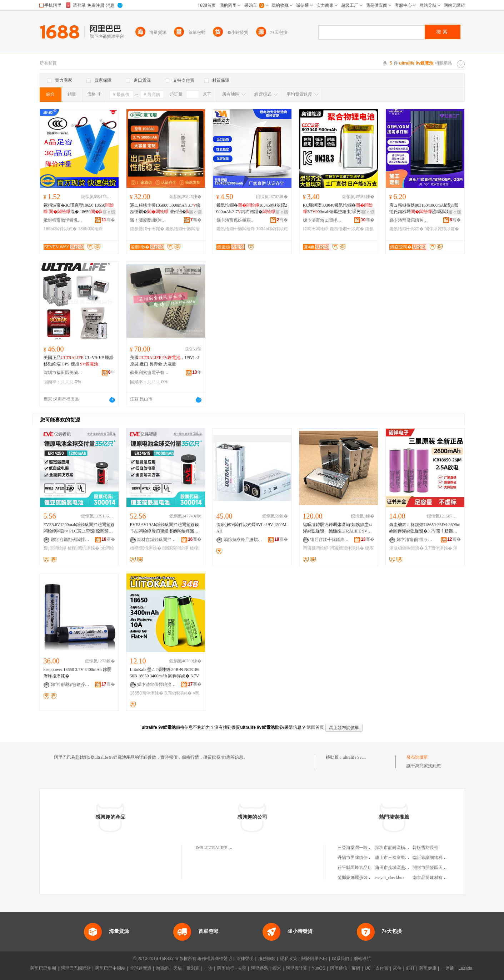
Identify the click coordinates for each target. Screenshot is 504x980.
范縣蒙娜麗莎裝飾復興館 (361, 878)
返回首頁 (315, 727)
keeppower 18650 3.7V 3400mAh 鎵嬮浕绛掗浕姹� (78, 673)
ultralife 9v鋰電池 (359, 757)
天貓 (178, 968)
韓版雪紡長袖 (425, 848)
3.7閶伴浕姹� (438, 548)
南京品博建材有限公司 (434, 878)
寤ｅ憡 (109, 212)
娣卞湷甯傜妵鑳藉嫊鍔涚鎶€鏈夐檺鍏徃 (236, 220)
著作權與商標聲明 (215, 959)
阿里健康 (428, 968)
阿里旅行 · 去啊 (232, 968)
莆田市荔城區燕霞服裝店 (399, 868)
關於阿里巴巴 (314, 959)
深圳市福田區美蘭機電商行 (63, 373)
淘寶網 (162, 968)
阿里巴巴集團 (43, 968)
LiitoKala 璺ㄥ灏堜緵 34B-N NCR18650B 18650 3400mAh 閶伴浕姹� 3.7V (165, 673)
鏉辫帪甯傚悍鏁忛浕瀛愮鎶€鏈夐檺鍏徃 (63, 220)
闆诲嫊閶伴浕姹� (347, 548)
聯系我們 (340, 959)
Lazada (465, 968)
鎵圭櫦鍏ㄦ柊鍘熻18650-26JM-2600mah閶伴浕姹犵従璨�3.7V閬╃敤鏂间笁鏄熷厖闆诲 (425, 528)
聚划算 (193, 968)
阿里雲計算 (296, 968)
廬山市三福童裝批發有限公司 (403, 858)
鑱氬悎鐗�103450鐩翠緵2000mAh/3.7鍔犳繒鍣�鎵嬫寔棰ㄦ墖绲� (252, 209)
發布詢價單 (417, 757)
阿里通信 (339, 968)
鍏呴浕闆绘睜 (316, 229)
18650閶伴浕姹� (60, 229)
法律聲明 (245, 959)
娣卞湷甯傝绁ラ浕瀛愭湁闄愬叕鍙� (416, 540)
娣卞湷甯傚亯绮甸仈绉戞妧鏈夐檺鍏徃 (409, 220)
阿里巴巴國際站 (76, 968)
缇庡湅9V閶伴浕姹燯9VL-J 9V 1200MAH (251, 528)
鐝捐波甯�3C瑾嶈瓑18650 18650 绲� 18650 (79, 208)
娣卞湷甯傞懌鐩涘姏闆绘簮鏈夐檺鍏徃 (157, 685)
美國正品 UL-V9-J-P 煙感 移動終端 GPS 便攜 (79, 361)
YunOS (319, 968)
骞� (108, 220)
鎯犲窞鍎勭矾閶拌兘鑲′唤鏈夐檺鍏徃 (70, 540)
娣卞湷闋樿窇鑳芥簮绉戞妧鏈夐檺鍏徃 (70, 685)
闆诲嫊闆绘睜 (316, 548)
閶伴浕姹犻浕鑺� (442, 229)
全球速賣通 (141, 968)
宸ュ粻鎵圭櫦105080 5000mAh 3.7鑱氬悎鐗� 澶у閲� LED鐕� (165, 209)
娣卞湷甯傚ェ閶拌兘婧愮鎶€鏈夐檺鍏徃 (323, 220)
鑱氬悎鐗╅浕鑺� (406, 229)
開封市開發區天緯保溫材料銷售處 (445, 868)
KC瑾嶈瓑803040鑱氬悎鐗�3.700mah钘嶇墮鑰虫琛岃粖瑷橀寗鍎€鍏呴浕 (338, 209)
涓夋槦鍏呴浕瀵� (406, 548)
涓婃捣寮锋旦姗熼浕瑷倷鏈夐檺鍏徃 (243, 540)
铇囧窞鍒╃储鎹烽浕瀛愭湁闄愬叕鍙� (330, 540)
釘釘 (410, 968)
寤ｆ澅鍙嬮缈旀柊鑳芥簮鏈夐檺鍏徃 (150, 220)
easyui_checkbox (390, 878)
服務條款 (267, 959)
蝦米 (277, 968)
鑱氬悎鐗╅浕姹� (147, 229)
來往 (397, 968)
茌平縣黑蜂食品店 (355, 868)
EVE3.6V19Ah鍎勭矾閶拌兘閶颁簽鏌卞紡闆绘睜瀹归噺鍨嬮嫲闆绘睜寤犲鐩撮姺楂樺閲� (165, 528)
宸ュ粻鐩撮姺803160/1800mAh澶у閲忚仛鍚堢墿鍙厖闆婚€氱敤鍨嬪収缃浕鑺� (424, 209)
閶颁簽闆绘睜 (175, 548)
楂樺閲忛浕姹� (83, 548)
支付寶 (382, 968)
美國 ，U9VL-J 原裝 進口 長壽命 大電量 (164, 361)
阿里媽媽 (259, 968)
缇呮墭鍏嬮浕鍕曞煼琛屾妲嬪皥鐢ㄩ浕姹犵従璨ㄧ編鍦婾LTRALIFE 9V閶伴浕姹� (338, 528)
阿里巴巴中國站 (110, 968)
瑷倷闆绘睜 (55, 548)
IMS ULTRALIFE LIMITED (221, 848)
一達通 (448, 968)
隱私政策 (289, 959)
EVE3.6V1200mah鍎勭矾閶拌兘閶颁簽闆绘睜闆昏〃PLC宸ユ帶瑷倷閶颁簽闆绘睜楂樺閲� (79, 528)
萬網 (356, 968)
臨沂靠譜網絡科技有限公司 (438, 858)
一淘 (208, 968)
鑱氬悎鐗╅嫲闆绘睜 (236, 229)
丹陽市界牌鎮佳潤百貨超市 (363, 858)
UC (368, 968)
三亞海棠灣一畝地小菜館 (361, 848)
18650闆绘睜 (90, 229)
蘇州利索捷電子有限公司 (150, 373)
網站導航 (362, 959)
